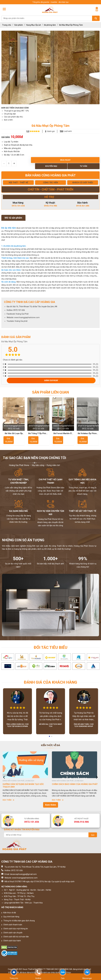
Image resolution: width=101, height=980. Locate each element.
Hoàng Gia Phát (22, 314)
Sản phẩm (19, 25)
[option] (50, 67)
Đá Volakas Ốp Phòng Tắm (88, 434)
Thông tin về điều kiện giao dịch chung (18, 921)
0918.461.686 (83, 206)
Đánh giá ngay (51, 380)
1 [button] (50, 737)
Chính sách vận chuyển (12, 933)
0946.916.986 (51, 206)
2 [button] (52, 737)
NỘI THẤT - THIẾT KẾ (18, 183)
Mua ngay (65, 160)
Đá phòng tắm (50, 25)
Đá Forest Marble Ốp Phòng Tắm (63, 434)
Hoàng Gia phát (21, 321)
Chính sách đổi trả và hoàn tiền (15, 937)
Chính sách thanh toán (12, 925)
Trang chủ (7, 25)
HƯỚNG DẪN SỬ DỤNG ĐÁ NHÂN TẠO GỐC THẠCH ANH (23, 786)
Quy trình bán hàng (10, 917)
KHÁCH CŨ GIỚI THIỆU (83, 183)
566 (62, 131)
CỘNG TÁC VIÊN (50, 183)
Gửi (93, 835)
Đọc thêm (8, 800)
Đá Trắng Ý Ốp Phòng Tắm (38, 434)
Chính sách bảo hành (11, 941)
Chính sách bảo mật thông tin (15, 929)
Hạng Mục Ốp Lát (33, 25)
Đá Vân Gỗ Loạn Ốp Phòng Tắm (14, 434)
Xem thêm (51, 805)
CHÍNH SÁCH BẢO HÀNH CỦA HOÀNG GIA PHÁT (75, 784)
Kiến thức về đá (9, 913)
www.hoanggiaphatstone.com (27, 317)
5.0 (28, 131)
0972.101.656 (18, 206)
